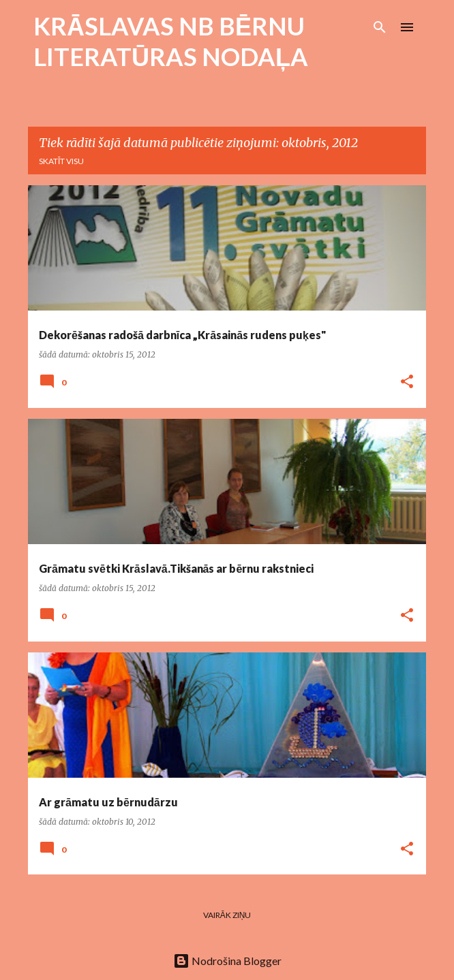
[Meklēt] (380, 27)
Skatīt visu (61, 161)
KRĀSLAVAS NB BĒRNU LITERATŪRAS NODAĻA (171, 41)
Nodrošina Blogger (227, 961)
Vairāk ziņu (227, 915)
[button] (407, 382)
